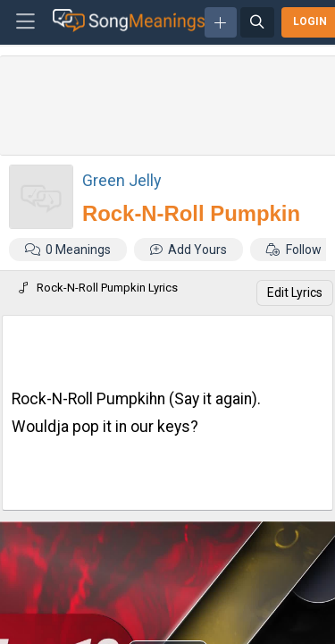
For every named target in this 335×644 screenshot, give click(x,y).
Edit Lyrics (295, 292)
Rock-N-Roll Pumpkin (191, 213)
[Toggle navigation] (25, 22)
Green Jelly (121, 180)
